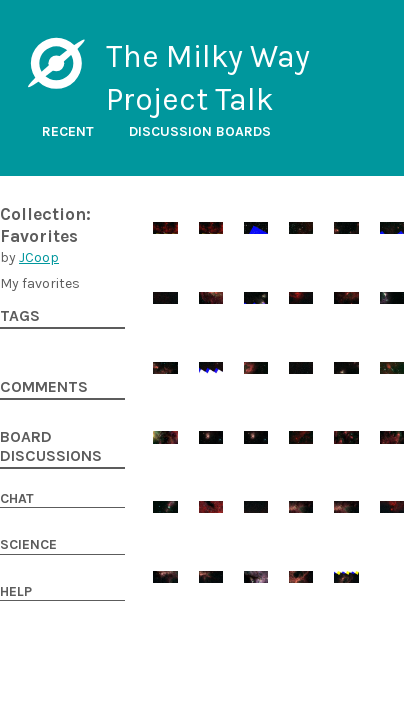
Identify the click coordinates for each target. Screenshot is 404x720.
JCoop (39, 257)
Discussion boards (200, 131)
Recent (68, 131)
